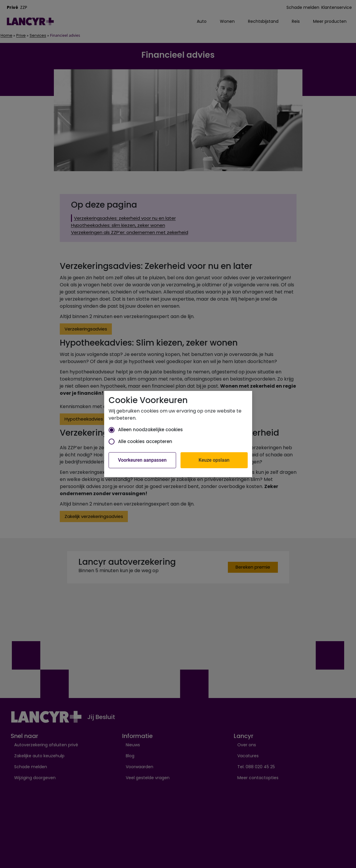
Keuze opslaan (214, 460)
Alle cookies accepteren (140, 441)
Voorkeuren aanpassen (142, 460)
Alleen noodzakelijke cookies (146, 430)
